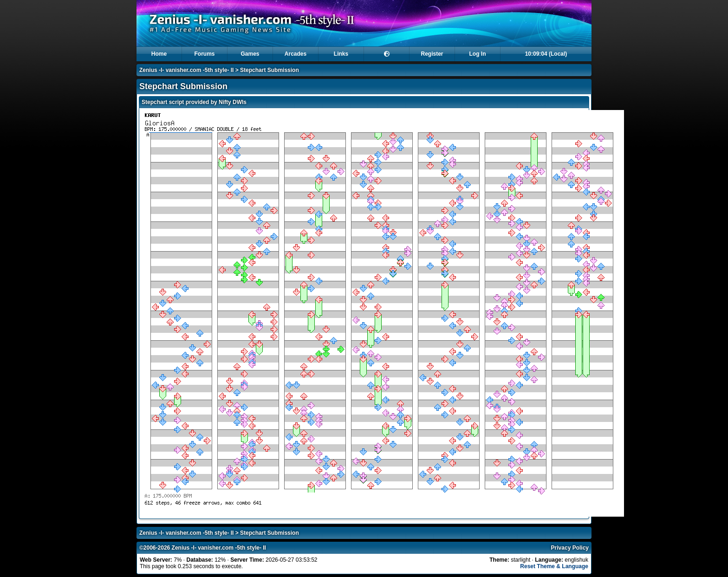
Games (250, 54)
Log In (478, 54)
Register (432, 54)
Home (159, 54)
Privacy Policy (570, 548)
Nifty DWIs (233, 102)
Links (341, 54)
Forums (204, 54)
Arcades (296, 54)
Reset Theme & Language (554, 566)
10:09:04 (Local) (546, 54)
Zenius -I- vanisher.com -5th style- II (186, 70)
